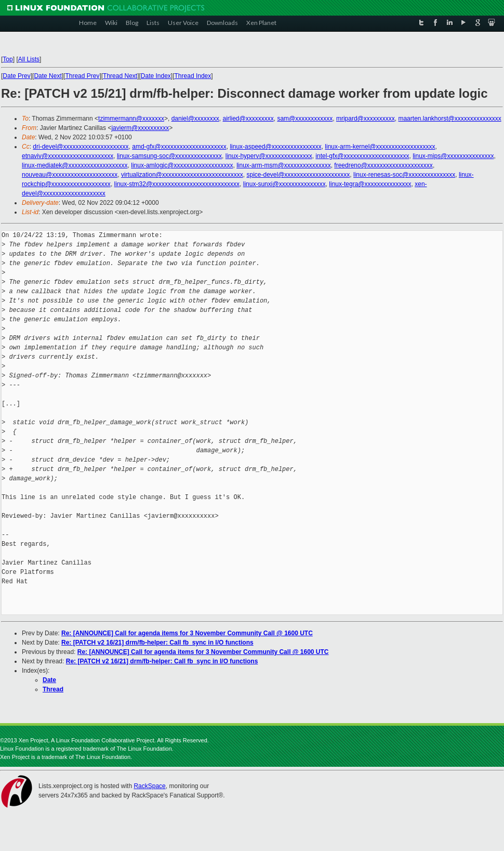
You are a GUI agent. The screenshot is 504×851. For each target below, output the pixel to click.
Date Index (156, 76)
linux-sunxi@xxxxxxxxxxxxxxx (284, 184)
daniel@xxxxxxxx (195, 119)
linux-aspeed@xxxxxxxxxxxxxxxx (275, 147)
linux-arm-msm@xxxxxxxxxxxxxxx (284, 165)
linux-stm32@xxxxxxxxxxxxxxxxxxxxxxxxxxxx (177, 184)
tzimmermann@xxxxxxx (131, 119)
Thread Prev (82, 76)
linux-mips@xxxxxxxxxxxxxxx (453, 156)
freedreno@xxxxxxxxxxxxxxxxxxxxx (383, 165)
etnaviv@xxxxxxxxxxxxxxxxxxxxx (68, 156)
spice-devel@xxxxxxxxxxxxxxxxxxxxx (298, 175)
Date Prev (16, 76)
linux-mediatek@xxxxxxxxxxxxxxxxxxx (75, 165)
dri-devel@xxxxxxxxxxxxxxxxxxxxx (81, 147)
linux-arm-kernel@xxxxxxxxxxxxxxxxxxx (380, 147)
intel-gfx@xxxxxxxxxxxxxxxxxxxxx (362, 156)
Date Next (48, 76)
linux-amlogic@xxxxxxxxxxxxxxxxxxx (182, 165)
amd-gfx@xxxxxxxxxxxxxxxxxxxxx (179, 147)
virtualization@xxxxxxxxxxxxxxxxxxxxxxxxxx (182, 175)
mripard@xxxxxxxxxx (366, 119)
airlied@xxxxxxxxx (248, 119)
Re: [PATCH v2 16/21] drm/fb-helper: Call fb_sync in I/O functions (157, 643)
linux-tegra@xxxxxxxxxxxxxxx (370, 184)
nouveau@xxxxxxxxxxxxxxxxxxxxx (70, 175)
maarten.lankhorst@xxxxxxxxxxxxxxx (449, 119)
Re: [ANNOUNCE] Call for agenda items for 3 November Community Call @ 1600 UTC (187, 633)
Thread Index (193, 76)
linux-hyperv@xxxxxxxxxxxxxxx (269, 156)
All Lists (29, 59)
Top (8, 59)
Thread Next (120, 76)
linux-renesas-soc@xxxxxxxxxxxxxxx (404, 175)
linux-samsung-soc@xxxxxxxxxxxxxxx (169, 156)
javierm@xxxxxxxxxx (140, 128)
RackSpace (149, 786)
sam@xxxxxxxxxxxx (305, 119)
